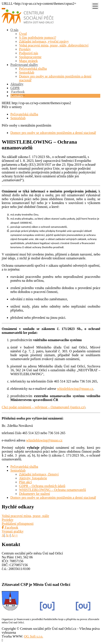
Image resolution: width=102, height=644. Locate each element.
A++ (15, 535)
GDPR (15, 88)
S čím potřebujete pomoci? (38, 38)
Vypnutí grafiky (13, 531)
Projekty (25, 49)
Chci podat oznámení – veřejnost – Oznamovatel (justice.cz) (44, 407)
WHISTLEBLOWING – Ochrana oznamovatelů (53, 490)
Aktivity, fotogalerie (33, 478)
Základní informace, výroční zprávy (44, 41)
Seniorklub (27, 72)
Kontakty (17, 96)
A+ (8, 535)
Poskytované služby (24, 65)
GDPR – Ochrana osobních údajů (42, 486)
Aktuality (17, 84)
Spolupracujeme (30, 57)
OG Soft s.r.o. (33, 636)
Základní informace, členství (39, 474)
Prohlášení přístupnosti (18, 524)
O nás (14, 30)
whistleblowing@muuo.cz (75, 389)
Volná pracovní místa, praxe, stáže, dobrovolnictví (54, 45)
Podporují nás (29, 53)
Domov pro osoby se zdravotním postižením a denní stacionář (53, 133)
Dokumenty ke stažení (34, 494)
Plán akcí (25, 482)
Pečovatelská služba (33, 69)
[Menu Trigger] (95, 6)
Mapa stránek (28, 61)
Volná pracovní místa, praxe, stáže (25, 516)
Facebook (10, 527)
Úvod (23, 34)
